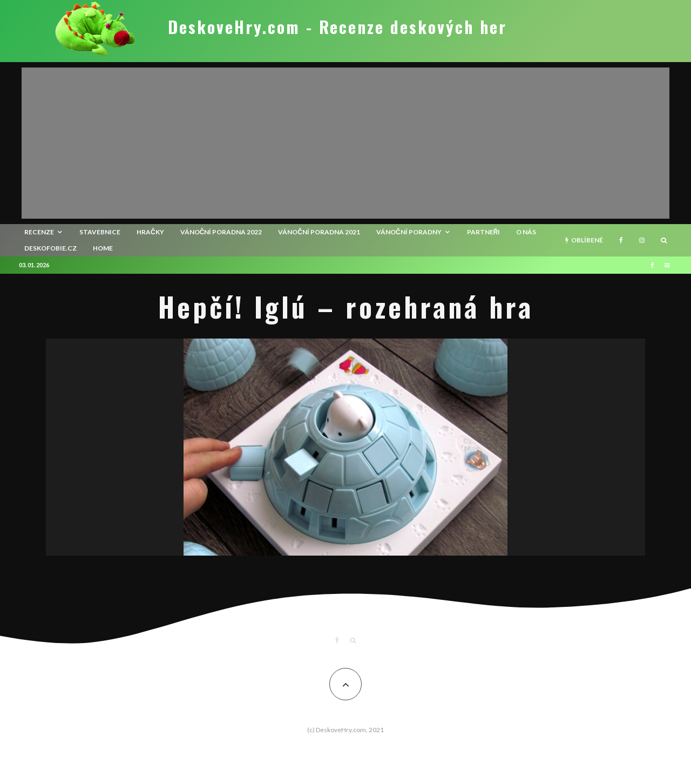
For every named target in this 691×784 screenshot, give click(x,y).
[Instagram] (642, 240)
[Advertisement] (345, 143)
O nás (526, 232)
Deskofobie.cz (50, 248)
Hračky (150, 232)
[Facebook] (621, 240)
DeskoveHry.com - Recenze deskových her (337, 27)
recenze (39, 232)
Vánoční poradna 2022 (221, 232)
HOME (103, 248)
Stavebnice (100, 232)
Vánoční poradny (409, 232)
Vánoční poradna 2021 (319, 232)
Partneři (484, 232)
